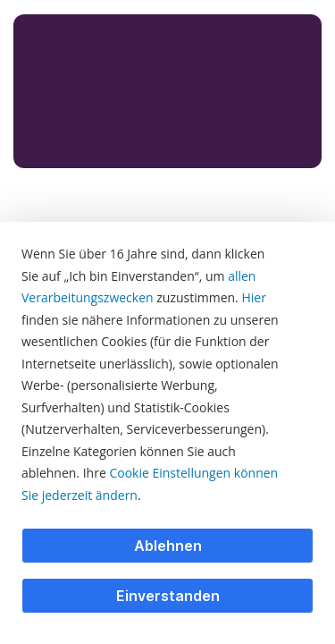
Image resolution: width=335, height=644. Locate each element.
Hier (253, 297)
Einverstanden (168, 596)
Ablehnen (168, 546)
